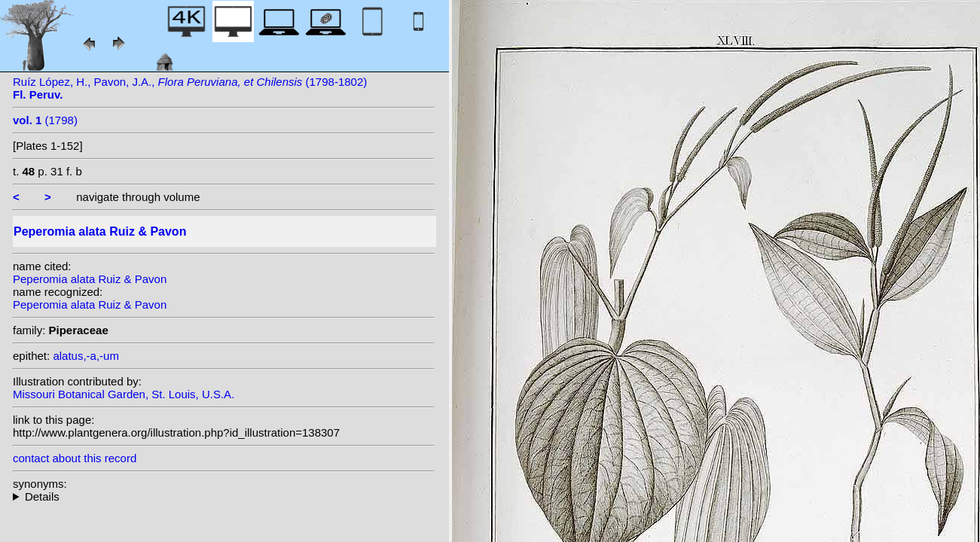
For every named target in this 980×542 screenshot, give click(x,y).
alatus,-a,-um (86, 356)
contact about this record (75, 458)
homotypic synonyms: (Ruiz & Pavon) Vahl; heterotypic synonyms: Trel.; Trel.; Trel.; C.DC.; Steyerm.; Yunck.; (224, 496)
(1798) (45, 120)
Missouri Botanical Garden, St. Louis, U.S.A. (124, 394)
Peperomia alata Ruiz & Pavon (90, 279)
